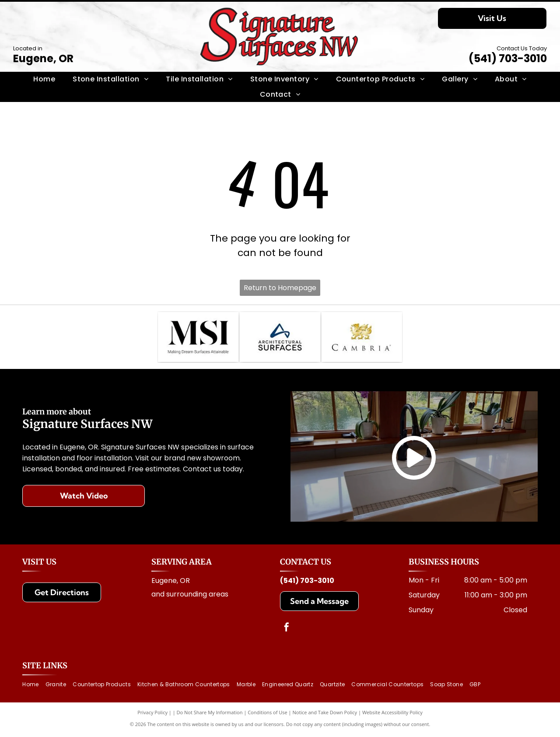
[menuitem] (44, 79)
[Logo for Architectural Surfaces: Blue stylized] (280, 338)
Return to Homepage (280, 288)
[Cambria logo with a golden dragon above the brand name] (362, 338)
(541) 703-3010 (508, 58)
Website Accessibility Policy (392, 715)
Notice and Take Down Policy (325, 715)
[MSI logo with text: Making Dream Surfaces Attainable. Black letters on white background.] (198, 338)
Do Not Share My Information (210, 715)
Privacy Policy (152, 715)
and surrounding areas (190, 596)
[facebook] (287, 630)
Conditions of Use (268, 715)
